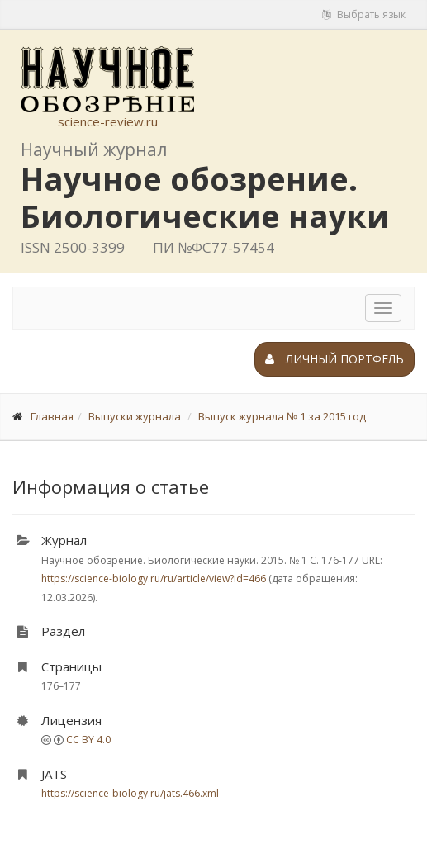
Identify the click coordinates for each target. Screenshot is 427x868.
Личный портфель (334, 359)
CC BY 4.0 (88, 740)
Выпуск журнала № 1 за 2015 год (282, 416)
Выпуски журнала (135, 416)
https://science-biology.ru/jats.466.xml (130, 793)
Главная (52, 416)
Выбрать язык (364, 14)
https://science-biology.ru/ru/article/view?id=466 (154, 579)
